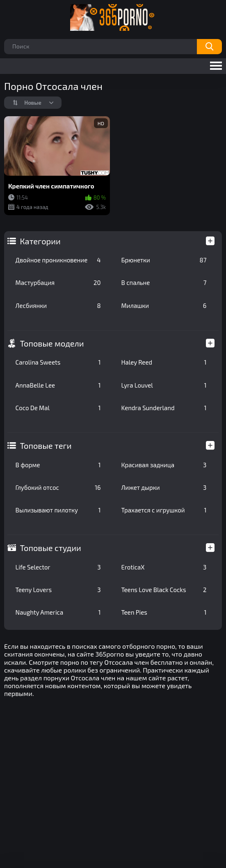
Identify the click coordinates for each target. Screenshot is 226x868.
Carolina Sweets (58, 362)
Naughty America (58, 612)
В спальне (164, 282)
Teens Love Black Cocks (164, 590)
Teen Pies (164, 612)
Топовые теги (46, 445)
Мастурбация (58, 282)
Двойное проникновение (58, 260)
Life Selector (58, 567)
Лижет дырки (164, 487)
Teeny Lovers (58, 590)
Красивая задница (164, 465)
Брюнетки (164, 260)
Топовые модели (52, 343)
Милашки (164, 305)
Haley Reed (164, 362)
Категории (40, 241)
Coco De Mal (58, 408)
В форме (58, 465)
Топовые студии (51, 548)
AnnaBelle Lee (58, 385)
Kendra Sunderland (164, 408)
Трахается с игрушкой (164, 510)
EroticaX (164, 567)
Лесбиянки (58, 305)
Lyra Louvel (164, 385)
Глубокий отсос (58, 487)
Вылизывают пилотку (58, 510)
